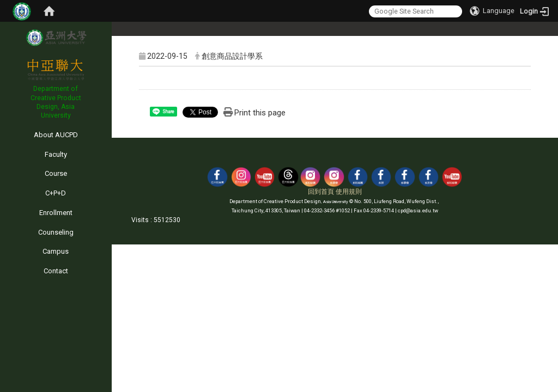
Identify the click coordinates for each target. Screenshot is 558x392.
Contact (56, 271)
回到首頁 (321, 192)
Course (56, 173)
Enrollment (56, 213)
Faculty (56, 154)
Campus (56, 251)
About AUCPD (56, 135)
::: (2, 124)
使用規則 (349, 192)
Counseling (56, 232)
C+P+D (56, 193)
